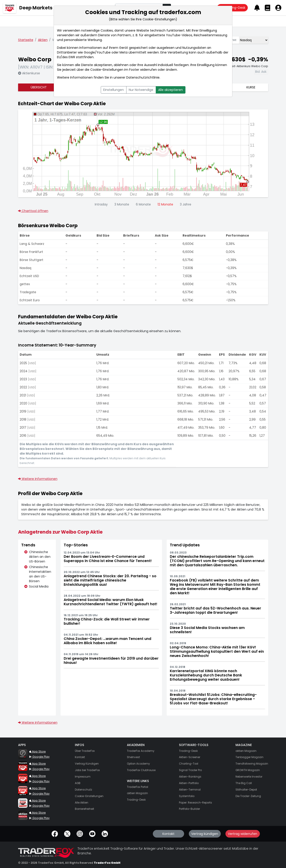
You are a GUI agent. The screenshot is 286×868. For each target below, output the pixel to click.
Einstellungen (114, 90)
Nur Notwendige (141, 90)
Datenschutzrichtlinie (143, 77)
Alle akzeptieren (170, 90)
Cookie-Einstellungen (107, 70)
